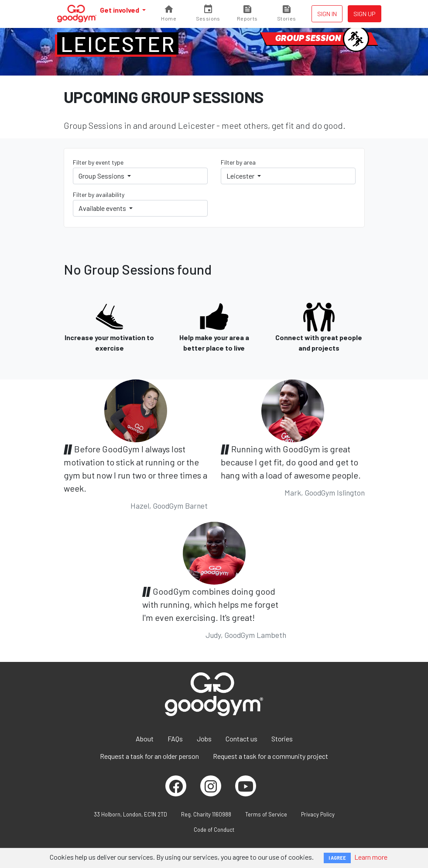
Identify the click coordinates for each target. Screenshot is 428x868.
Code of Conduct (214, 830)
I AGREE (337, 858)
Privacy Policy (318, 814)
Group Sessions (102, 176)
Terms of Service (266, 814)
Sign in (327, 14)
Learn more (371, 857)
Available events (103, 208)
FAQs (175, 739)
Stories (282, 739)
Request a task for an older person (149, 756)
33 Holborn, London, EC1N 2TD (130, 814)
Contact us (241, 739)
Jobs (204, 739)
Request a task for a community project (270, 756)
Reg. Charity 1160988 (206, 814)
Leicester (118, 44)
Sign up (365, 14)
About (145, 739)
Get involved (120, 10)
